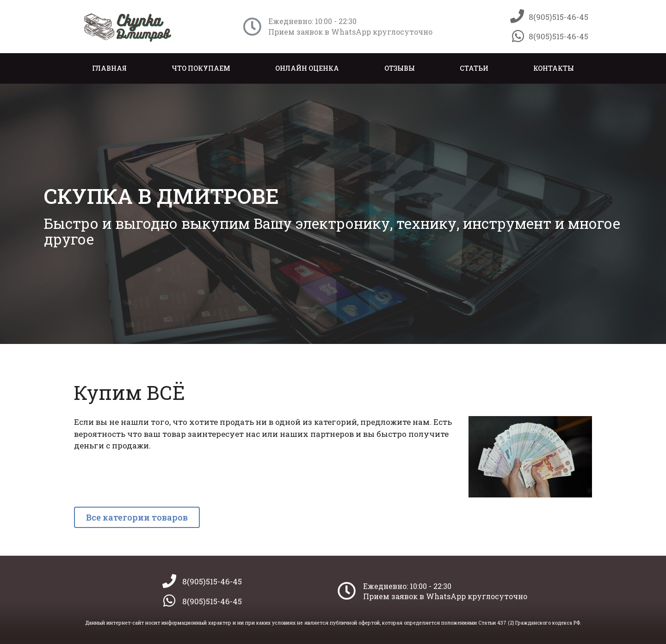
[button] (137, 517)
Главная (109, 68)
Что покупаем (201, 68)
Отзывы (400, 68)
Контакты (554, 68)
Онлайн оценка (307, 68)
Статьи (474, 68)
